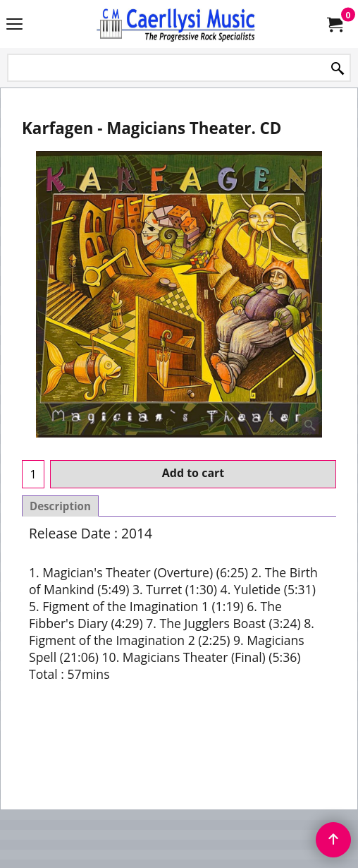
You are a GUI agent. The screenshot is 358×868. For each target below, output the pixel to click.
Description (60, 506)
